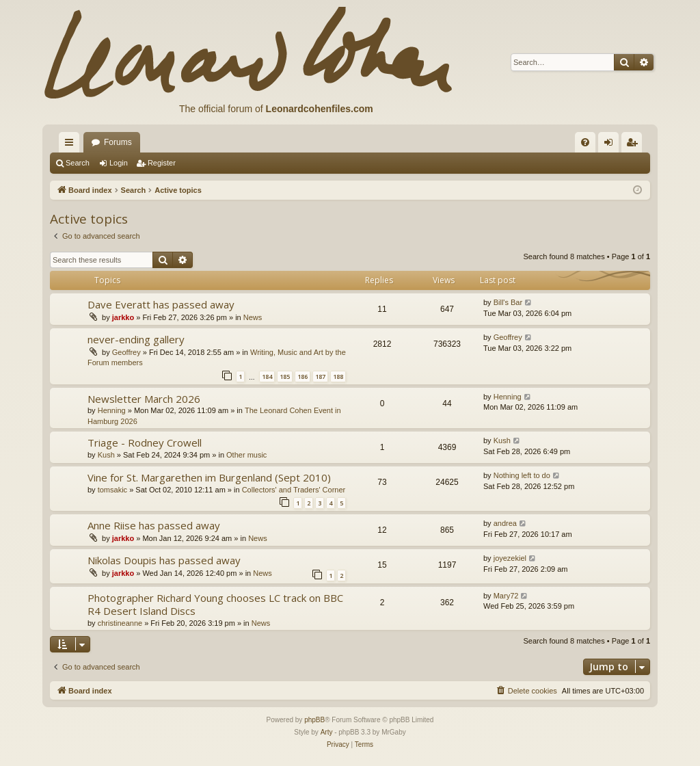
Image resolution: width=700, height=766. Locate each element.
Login (119, 163)
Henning (112, 410)
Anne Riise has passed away (154, 525)
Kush (106, 455)
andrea (505, 523)
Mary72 (506, 596)
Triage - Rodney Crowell (145, 443)
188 (338, 377)
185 (285, 377)
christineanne (120, 623)
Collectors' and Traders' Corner (294, 490)
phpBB (314, 720)
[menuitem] (585, 142)
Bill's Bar (508, 302)
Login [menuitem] (611, 145)
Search (78, 163)
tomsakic (112, 490)
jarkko (123, 317)
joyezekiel (510, 558)
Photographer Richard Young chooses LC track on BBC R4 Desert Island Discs (215, 604)
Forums (118, 142)
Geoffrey (126, 352)
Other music (246, 455)
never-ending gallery (136, 339)
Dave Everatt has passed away (161, 304)
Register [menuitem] (635, 145)
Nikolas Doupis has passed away (164, 560)
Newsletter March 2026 (144, 399)
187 (320, 377)
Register (162, 163)
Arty (327, 732)
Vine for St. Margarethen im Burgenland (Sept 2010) (209, 477)
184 (267, 377)
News (253, 317)
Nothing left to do (522, 475)
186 (302, 377)
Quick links (72, 145)
